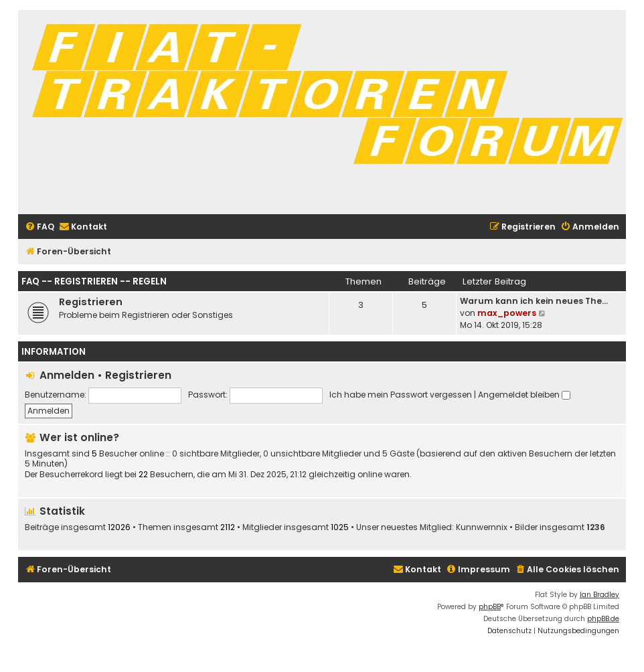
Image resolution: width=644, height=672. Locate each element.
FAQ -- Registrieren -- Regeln (94, 281)
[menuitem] (39, 227)
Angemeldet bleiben (524, 395)
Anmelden (67, 375)
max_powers (507, 313)
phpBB (490, 607)
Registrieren (91, 302)
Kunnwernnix (482, 527)
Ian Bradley (599, 595)
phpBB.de (603, 619)
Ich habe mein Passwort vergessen (401, 395)
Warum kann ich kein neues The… (534, 301)
